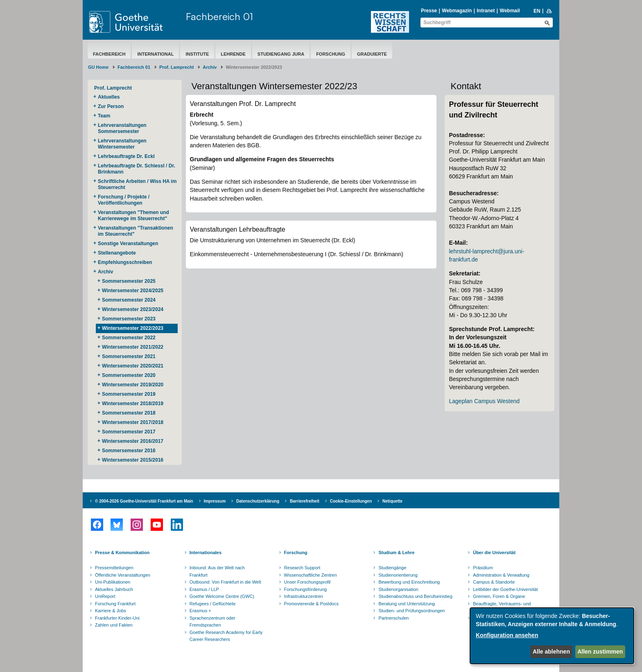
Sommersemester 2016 (129, 451)
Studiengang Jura (281, 54)
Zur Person (111, 106)
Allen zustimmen (600, 652)
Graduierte (372, 54)
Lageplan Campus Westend (484, 401)
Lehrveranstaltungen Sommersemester (122, 128)
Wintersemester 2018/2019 (133, 404)
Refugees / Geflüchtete (213, 604)
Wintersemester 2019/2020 (133, 385)
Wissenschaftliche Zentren (311, 575)
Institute (197, 54)
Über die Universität (494, 552)
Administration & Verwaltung (501, 575)
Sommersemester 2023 (129, 319)
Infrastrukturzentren (304, 596)
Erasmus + (200, 611)
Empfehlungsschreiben (125, 262)
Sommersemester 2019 (129, 394)
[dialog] (552, 636)
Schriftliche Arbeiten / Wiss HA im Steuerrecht (137, 184)
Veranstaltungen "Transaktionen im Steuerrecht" (136, 231)
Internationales (206, 552)
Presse (429, 11)
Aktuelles (109, 97)
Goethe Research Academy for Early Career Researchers (226, 636)
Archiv (210, 67)
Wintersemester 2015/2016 (133, 460)
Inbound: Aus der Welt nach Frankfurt (217, 571)
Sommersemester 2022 (129, 338)
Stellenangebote (117, 253)
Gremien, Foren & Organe (499, 596)
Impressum (215, 501)
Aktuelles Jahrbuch (114, 589)
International (155, 54)
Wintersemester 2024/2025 (133, 291)
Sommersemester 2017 (129, 432)
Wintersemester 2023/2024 (133, 309)
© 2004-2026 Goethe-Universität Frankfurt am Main (144, 501)
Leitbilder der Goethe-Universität (505, 589)
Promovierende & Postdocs (311, 604)
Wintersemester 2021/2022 (133, 347)
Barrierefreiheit (305, 501)
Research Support (302, 568)
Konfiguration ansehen (507, 635)
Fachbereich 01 (219, 16)
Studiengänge (392, 568)
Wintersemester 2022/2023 (133, 328)
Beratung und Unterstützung (407, 604)
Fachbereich (109, 54)
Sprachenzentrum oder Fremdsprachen (212, 622)
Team (104, 116)
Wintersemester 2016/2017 (133, 441)
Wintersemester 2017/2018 (133, 422)
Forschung (331, 54)
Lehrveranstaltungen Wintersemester (122, 144)
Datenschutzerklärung (258, 501)
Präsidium (483, 568)
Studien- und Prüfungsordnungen (411, 611)
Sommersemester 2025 (129, 281)
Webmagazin (457, 11)
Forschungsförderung (306, 589)
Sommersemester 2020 (129, 375)
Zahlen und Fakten (114, 625)
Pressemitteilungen (114, 568)
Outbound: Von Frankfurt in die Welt (225, 582)
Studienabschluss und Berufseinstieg (415, 596)
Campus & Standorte (494, 582)
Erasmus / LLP (204, 589)
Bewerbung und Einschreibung (409, 582)
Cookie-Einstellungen (351, 501)
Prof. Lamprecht (176, 67)
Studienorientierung (398, 575)
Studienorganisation (398, 589)
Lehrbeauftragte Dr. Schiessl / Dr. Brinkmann (137, 169)
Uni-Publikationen (113, 582)
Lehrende (233, 54)
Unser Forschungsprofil (307, 582)
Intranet (486, 11)
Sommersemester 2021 (129, 356)
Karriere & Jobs (111, 611)
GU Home (98, 67)
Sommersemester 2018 (129, 413)
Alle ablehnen (551, 652)
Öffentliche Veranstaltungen (123, 575)
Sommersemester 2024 (129, 300)
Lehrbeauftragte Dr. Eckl (126, 156)
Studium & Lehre (396, 552)
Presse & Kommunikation (122, 552)
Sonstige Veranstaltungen (128, 244)
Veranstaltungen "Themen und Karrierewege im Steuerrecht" (133, 215)
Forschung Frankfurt (115, 604)
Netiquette (392, 501)
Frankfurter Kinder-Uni (117, 618)
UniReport (105, 596)
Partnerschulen (393, 618)
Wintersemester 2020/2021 (133, 366)
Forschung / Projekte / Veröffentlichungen (124, 200)
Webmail (510, 11)
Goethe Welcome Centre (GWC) (222, 596)
